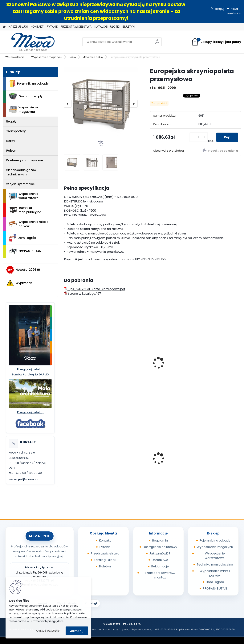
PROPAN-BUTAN (25, 251)
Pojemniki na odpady (29, 84)
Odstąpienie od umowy (160, 547)
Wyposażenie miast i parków (29, 224)
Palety (11, 151)
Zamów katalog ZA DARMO (30, 374)
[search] (157, 43)
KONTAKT (37, 27)
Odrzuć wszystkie (48, 631)
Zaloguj (219, 9)
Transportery (16, 131)
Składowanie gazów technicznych (21, 172)
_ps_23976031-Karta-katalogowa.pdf (95, 289)
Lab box (207, 355)
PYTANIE (52, 27)
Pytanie (105, 547)
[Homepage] (4, 27)
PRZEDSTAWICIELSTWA (76, 27)
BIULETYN (129, 27)
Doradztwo (160, 560)
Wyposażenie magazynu (47, 57)
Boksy (72, 57)
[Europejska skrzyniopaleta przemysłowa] (101, 104)
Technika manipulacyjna (25, 210)
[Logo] (29, 42)
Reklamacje (160, 566)
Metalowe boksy (93, 57)
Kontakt (105, 540)
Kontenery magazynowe (25, 160)
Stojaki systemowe (20, 184)
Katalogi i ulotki (105, 560)
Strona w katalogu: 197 (83, 294)
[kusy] (199, 137)
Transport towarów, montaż (160, 575)
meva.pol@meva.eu (24, 479)
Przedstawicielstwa (105, 553)
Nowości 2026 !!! (23, 270)
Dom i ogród (22, 238)
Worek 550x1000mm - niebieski (218, 457)
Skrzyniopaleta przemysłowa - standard (78, 359)
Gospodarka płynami (30, 96)
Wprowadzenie (15, 57)
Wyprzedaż (19, 283)
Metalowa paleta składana (124, 364)
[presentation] (68, 104)
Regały (11, 121)
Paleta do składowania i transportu (175, 364)
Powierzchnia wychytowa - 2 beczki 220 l (128, 458)
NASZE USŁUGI (18, 27)
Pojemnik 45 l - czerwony (175, 456)
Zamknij (77, 631)
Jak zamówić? (160, 553)
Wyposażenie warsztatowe (24, 196)
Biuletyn (105, 566)
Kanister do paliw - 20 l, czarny (84, 457)
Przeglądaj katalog (30, 369)
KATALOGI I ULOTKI (107, 27)
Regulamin (160, 540)
